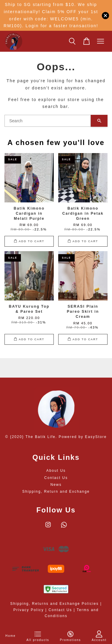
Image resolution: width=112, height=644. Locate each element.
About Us (56, 471)
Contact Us (56, 478)
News (56, 485)
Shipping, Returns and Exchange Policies (54, 604)
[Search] (48, 121)
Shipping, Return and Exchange (56, 492)
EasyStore (96, 437)
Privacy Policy (29, 610)
